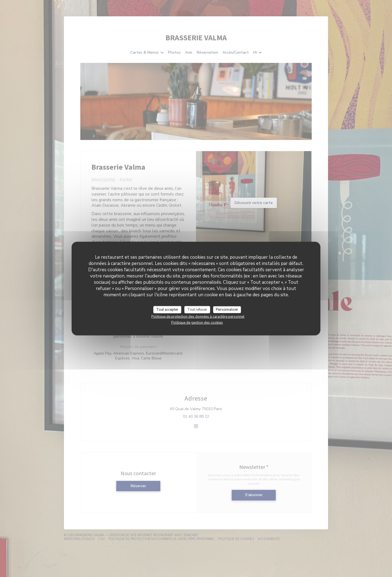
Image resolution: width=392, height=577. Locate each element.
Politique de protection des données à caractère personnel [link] (198, 317)
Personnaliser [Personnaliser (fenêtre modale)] (227, 309)
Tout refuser (197, 309)
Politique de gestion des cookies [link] (197, 323)
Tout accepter (167, 309)
